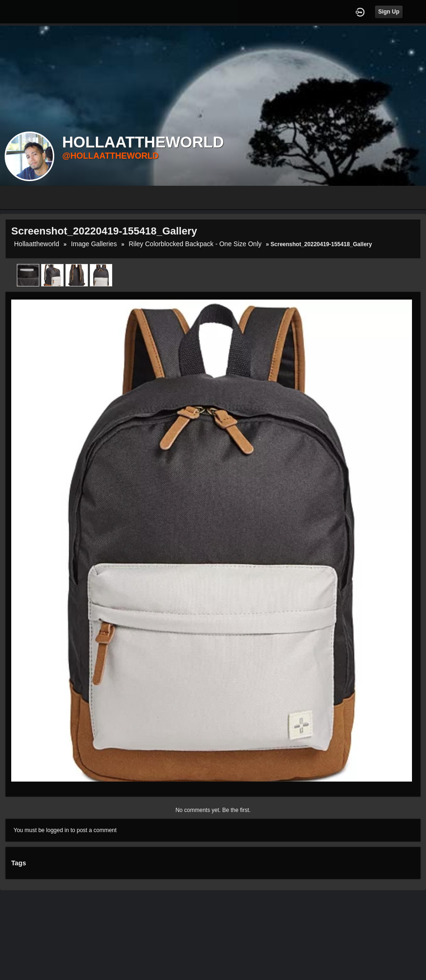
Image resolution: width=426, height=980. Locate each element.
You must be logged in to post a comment (65, 830)
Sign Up (389, 12)
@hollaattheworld (110, 156)
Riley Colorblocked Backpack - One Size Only (195, 244)
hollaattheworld (37, 244)
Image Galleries (94, 244)
